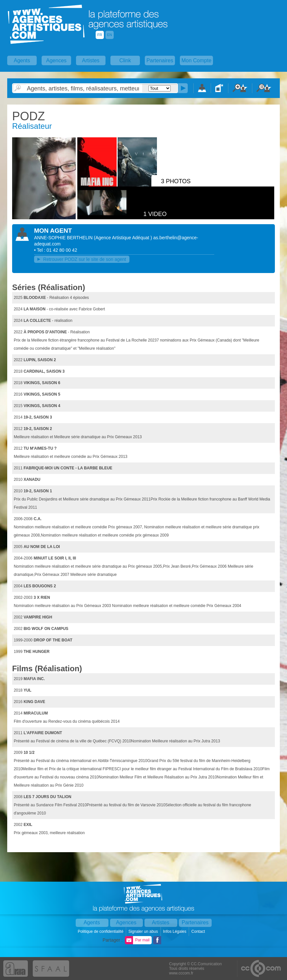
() (123, 238)
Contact (199, 931)
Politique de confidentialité (101, 931)
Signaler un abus (144, 931)
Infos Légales (175, 931)
